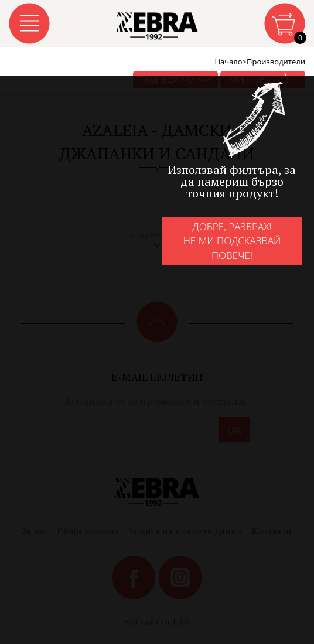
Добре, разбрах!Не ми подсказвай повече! (232, 241)
